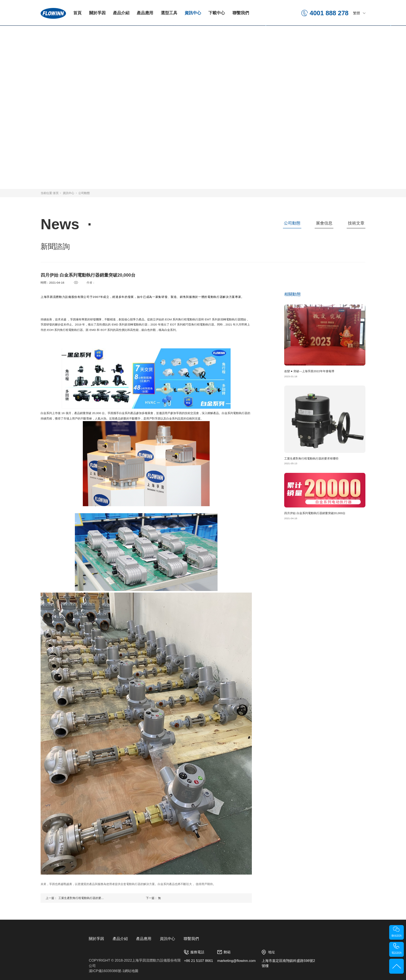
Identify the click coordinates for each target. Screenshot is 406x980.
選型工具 (169, 13)
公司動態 (84, 193)
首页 (56, 193)
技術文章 (356, 223)
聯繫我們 (241, 13)
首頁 (77, 13)
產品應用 (145, 13)
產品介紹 (121, 13)
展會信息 (324, 223)
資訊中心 (193, 13)
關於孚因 (97, 13)
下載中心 (217, 13)
